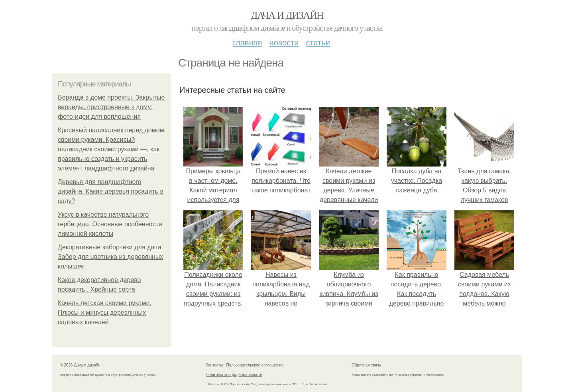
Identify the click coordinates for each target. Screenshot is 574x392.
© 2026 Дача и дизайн (80, 365)
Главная (247, 43)
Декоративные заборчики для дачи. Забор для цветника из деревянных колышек (110, 257)
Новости (284, 43)
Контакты (214, 365)
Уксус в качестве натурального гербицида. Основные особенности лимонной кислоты (110, 224)
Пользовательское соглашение (255, 365)
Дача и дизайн (287, 15)
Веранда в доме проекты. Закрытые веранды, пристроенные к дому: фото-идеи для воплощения (111, 107)
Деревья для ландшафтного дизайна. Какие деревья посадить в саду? (111, 191)
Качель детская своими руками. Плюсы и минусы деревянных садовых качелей (105, 313)
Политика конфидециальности (234, 375)
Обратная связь (366, 365)
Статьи (318, 43)
